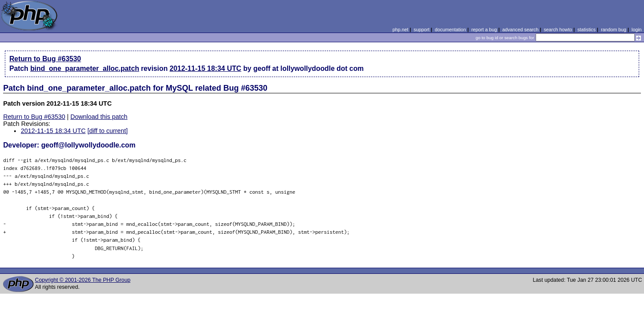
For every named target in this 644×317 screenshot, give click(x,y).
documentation (450, 29)
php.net (400, 29)
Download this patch (99, 117)
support (422, 29)
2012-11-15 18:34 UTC (205, 68)
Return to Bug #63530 (45, 59)
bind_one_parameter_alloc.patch (85, 68)
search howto (558, 29)
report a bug (484, 29)
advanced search (520, 29)
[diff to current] (107, 131)
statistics (587, 29)
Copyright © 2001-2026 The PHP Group (83, 280)
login (637, 29)
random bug (614, 29)
